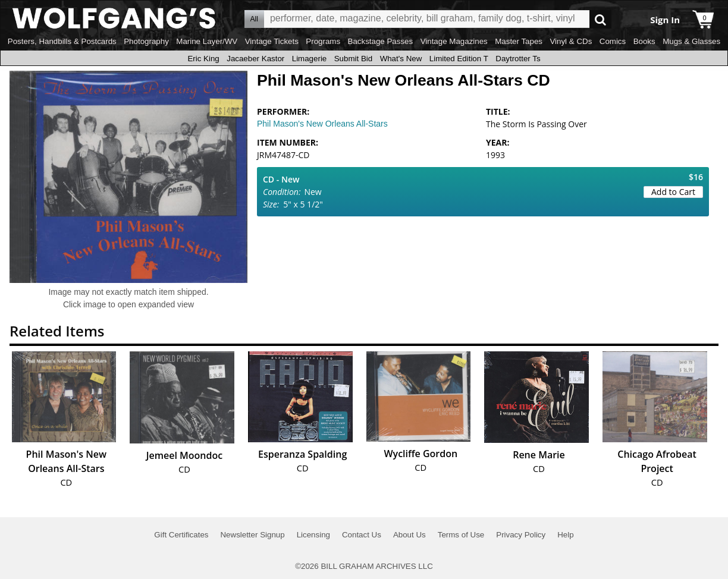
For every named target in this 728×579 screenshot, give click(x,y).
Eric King (203, 59)
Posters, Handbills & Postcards (62, 41)
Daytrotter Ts (518, 59)
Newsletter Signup (252, 535)
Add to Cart (673, 192)
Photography (146, 41)
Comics (613, 41)
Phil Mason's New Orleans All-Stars (322, 124)
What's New (401, 59)
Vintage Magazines (454, 41)
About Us (409, 535)
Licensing (313, 535)
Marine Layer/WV (207, 41)
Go (600, 19)
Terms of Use (461, 535)
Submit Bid (353, 59)
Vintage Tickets (272, 41)
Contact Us (362, 535)
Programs (323, 41)
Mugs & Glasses (691, 41)
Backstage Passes (381, 41)
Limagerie (310, 59)
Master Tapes (519, 41)
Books (644, 41)
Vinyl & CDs (571, 41)
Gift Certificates (181, 535)
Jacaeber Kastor (255, 59)
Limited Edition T (459, 59)
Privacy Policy (521, 535)
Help (565, 535)
